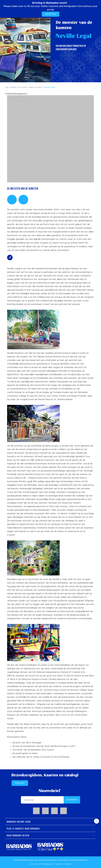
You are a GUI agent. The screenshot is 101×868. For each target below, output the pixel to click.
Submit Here (51, 14)
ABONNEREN (72, 800)
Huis (7, 87)
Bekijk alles (20, 783)
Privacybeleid (46, 864)
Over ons (34, 864)
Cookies (58, 864)
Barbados (53, 860)
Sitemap (68, 864)
